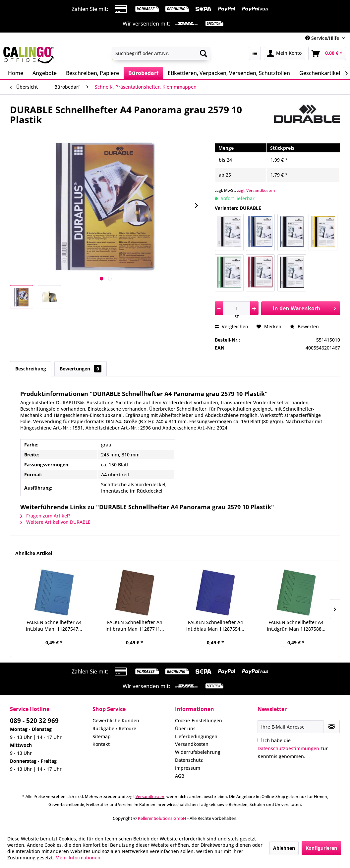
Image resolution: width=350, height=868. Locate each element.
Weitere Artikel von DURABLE (55, 522)
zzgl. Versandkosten (256, 190)
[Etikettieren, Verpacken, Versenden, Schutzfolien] (229, 73)
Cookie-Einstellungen (199, 720)
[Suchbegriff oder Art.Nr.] (161, 53)
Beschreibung (31, 369)
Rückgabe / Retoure (114, 728)
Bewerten (304, 326)
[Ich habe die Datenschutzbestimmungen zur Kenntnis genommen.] (260, 740)
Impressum (188, 768)
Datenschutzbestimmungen (288, 748)
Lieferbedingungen (196, 736)
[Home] (16, 73)
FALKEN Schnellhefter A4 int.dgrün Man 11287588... (296, 626)
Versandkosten (192, 744)
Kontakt (101, 744)
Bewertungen (81, 369)
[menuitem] (161, 53)
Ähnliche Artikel (34, 553)
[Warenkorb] (327, 53)
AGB (180, 776)
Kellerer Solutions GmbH (162, 818)
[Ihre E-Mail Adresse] (291, 727)
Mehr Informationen (78, 858)
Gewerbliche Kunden (116, 720)
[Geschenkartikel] (320, 73)
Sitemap (102, 736)
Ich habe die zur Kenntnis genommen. (293, 748)
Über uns (185, 728)
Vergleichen (232, 326)
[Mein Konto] (285, 53)
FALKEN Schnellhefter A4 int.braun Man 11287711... (135, 626)
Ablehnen (284, 848)
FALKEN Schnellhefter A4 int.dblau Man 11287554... (215, 626)
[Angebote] (45, 73)
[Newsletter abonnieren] (331, 727)
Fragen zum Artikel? (45, 516)
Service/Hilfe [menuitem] (323, 38)
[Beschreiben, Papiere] (92, 73)
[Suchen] (204, 53)
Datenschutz (189, 760)
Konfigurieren (321, 848)
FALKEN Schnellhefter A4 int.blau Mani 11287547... (54, 626)
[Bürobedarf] (143, 73)
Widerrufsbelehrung (198, 752)
